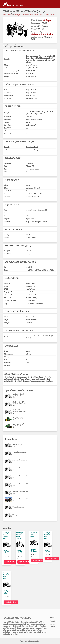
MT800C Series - (6, 593)
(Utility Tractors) (32, 535)
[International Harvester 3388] (9, 461)
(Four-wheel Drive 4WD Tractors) (5, 536)
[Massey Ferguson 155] (9, 507)
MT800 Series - (47, 552)
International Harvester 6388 (20, 484)
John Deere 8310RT (18, 417)
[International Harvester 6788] (9, 500)
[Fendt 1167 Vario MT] (9, 404)
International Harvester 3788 (20, 476)
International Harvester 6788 (20, 499)
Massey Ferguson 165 (18, 515)
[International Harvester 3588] (9, 469)
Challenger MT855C (18, 394)
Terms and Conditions (52, 625)
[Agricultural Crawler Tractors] (19, 396)
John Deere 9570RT (18, 424)
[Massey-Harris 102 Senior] (9, 453)
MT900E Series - (6, 553)
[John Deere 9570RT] (9, 426)
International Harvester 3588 (20, 468)
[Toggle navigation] (56, 4)
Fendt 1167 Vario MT (18, 402)
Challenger (47, 20)
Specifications (11, 562)
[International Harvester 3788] (9, 477)
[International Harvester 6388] (9, 485)
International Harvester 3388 (20, 460)
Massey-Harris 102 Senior (20, 452)
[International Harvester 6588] (9, 493)
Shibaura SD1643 (17, 444)
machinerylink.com (35, 641)
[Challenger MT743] (9, 412)
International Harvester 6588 (20, 491)
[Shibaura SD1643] (9, 445)
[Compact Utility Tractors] (18, 446)
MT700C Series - (20, 553)
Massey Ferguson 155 (18, 507)
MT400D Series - (34, 551)
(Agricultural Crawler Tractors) (19, 536)
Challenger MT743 (18, 410)
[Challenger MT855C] (9, 396)
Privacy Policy (53, 621)
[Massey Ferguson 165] (9, 515)
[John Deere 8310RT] (9, 419)
